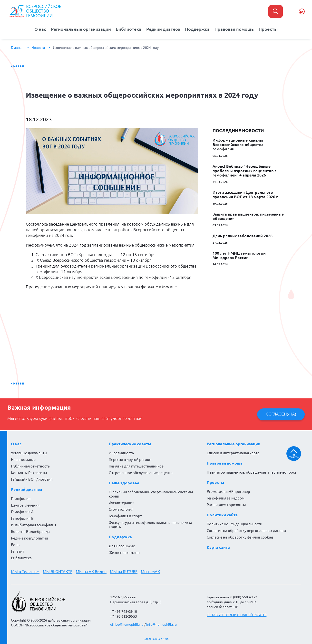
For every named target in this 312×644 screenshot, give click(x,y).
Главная (17, 48)
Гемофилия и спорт (125, 516)
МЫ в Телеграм (25, 571)
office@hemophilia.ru (127, 624)
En (302, 12)
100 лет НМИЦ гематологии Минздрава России (239, 255)
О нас (40, 29)
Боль (15, 545)
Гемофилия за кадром (226, 498)
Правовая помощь (234, 29)
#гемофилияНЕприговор (228, 492)
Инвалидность (121, 453)
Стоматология (121, 509)
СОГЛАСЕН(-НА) (281, 414)
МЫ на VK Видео (91, 571)
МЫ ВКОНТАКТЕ (58, 571)
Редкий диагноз (163, 29)
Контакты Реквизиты (29, 473)
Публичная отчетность (30, 466)
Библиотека (129, 29)
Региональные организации (81, 29)
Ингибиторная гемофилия (34, 525)
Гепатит (18, 551)
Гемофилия (21, 499)
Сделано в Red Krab (156, 639)
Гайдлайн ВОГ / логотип (32, 479)
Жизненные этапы (124, 553)
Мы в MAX (150, 571)
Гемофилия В (22, 518)
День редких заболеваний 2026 (243, 236)
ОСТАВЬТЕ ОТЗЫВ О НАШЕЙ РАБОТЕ (237, 615)
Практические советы (130, 444)
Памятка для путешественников (136, 466)
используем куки (32, 418)
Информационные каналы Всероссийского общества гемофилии (238, 145)
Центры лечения (25, 505)
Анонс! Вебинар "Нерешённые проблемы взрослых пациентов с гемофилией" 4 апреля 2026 (244, 171)
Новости (38, 48)
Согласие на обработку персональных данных (246, 531)
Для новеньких (122, 546)
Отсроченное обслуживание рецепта (141, 473)
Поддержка (197, 29)
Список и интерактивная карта (233, 453)
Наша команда (24, 460)
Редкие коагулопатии (29, 538)
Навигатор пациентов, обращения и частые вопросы (252, 472)
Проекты (268, 29)
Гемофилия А (22, 512)
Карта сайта (218, 547)
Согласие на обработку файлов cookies (240, 537)
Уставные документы (29, 453)
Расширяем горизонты (226, 505)
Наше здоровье (124, 483)
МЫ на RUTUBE (124, 571)
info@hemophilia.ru (161, 624)
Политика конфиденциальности (234, 524)
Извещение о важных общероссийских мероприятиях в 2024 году (106, 48)
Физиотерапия (122, 503)
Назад (19, 66)
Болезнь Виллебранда (30, 532)
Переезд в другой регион (130, 460)
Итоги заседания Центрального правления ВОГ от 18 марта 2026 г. (246, 195)
